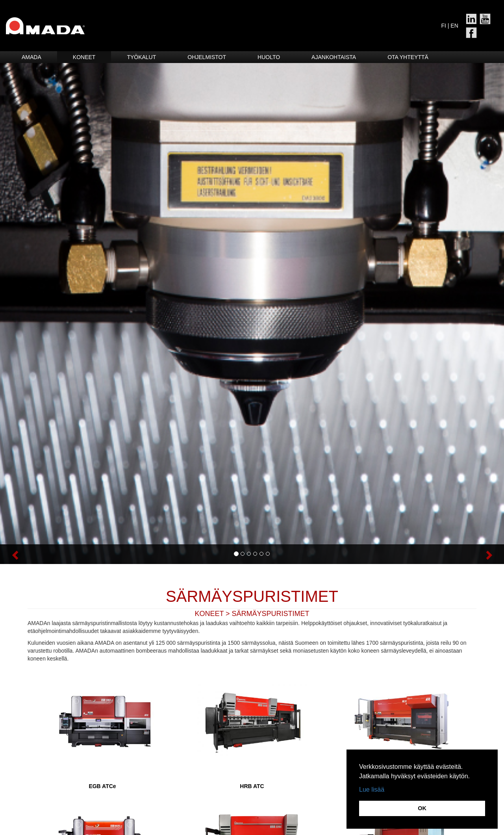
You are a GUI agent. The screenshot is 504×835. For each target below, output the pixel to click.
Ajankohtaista (334, 57)
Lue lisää (372, 790)
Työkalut (141, 57)
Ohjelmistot (207, 57)
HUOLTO (269, 57)
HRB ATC (252, 786)
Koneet (84, 57)
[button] (38, 554)
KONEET (209, 614)
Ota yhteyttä (408, 57)
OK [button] (422, 808)
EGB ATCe (102, 786)
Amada (31, 57)
